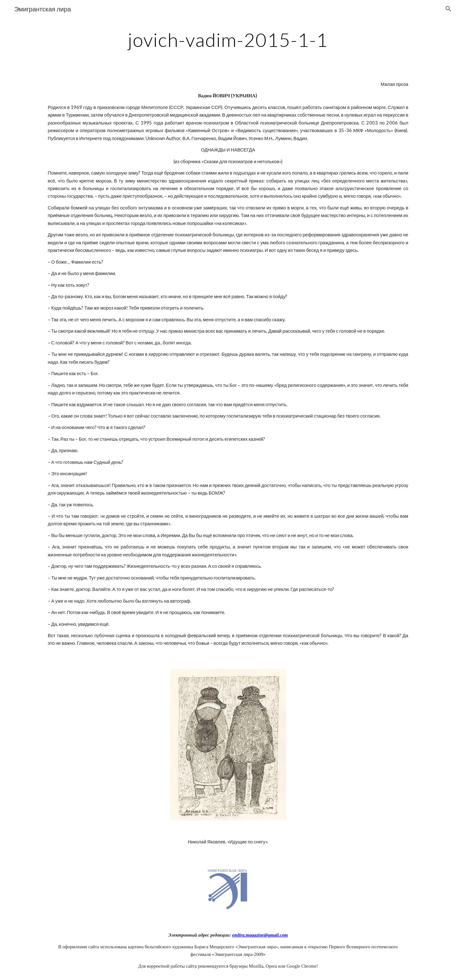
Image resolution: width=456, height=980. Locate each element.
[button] (448, 9)
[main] (228, 40)
